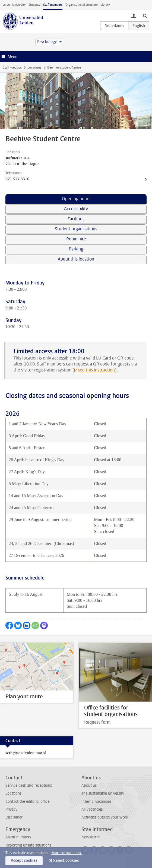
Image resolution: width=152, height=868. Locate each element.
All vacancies (92, 809)
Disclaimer (14, 817)
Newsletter (91, 837)
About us (89, 785)
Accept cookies (24, 861)
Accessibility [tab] (76, 209)
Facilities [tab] (76, 219)
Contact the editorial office (27, 802)
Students (34, 5)
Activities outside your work (105, 817)
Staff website (12, 67)
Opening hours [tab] (76, 199)
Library (105, 5)
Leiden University (14, 5)
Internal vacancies (96, 802)
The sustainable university (103, 793)
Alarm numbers (18, 837)
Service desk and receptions (29, 785)
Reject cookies (66, 861)
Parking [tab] (76, 249)
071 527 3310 (17, 179)
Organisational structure (82, 5)
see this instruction (96, 370)
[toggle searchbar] (145, 15)
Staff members (53, 5)
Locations (34, 67)
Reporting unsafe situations (28, 845)
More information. (67, 853)
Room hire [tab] (76, 239)
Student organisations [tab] (76, 229)
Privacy (11, 809)
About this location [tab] (76, 259)
